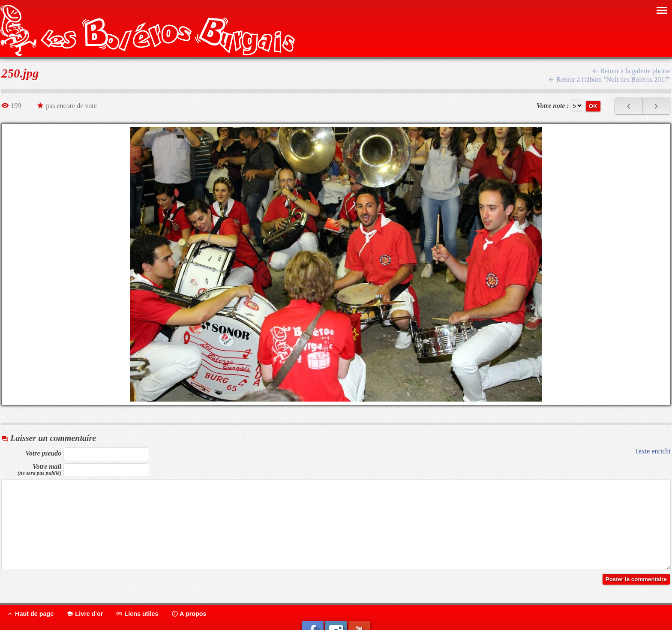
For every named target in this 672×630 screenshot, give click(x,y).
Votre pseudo (43, 453)
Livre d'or (85, 614)
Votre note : (553, 106)
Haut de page (30, 614)
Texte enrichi (653, 451)
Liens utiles (137, 614)
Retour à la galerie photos (631, 71)
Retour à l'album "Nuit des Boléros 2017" (609, 79)
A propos (189, 614)
